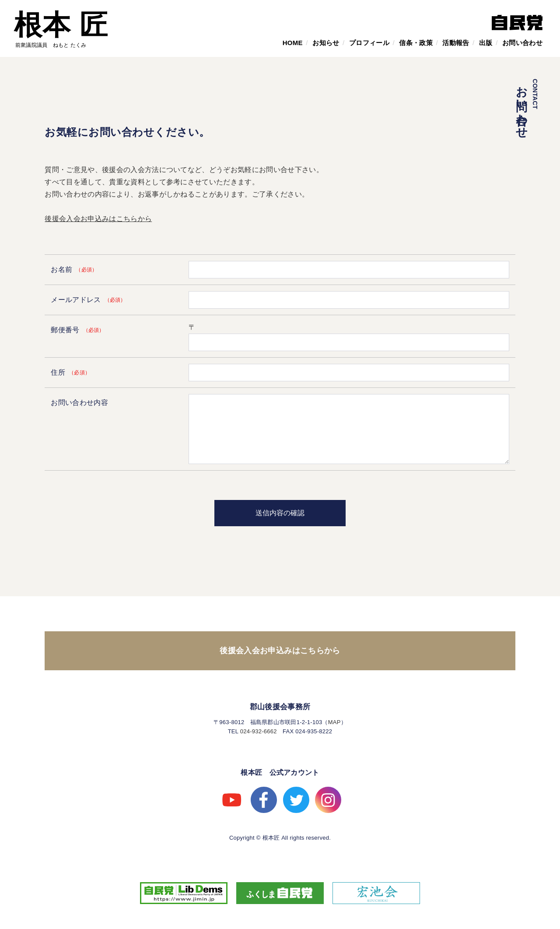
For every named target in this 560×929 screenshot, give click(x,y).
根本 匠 (61, 25)
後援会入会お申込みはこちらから (98, 219)
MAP (334, 722)
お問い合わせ (522, 43)
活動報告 (456, 43)
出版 (486, 43)
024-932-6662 (259, 731)
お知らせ (326, 43)
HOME (293, 43)
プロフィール (369, 43)
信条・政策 (416, 43)
